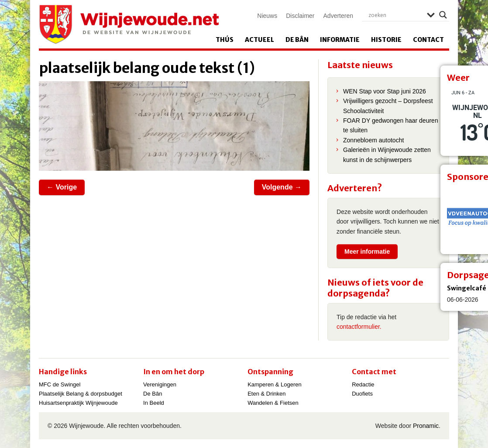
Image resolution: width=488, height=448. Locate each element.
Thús (225, 40)
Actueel (259, 40)
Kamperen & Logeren (275, 384)
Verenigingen (160, 384)
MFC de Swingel (60, 384)
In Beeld (154, 403)
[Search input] (395, 15)
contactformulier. (359, 327)
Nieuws (267, 16)
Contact (428, 40)
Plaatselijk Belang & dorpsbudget (81, 394)
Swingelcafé (467, 288)
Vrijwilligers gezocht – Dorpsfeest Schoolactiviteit (388, 106)
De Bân (297, 40)
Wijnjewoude (129, 24)
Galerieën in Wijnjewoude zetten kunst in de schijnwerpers (387, 155)
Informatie (340, 40)
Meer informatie (367, 252)
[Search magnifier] (443, 15)
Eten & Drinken (266, 394)
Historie (386, 40)
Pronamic (426, 426)
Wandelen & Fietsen (273, 403)
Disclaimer (300, 16)
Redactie (363, 384)
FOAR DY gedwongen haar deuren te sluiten (391, 125)
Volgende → (282, 187)
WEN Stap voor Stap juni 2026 (385, 91)
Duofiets (362, 394)
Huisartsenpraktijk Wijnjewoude (78, 403)
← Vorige (62, 187)
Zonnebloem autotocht (373, 140)
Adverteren (338, 16)
